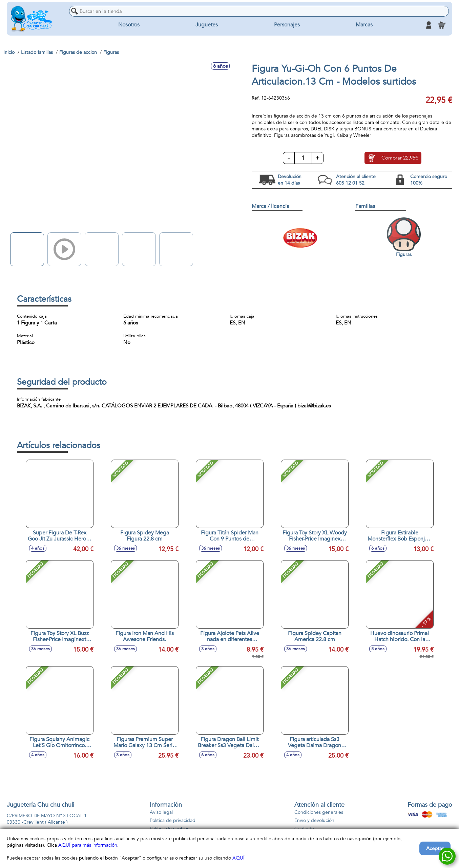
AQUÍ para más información (88, 845)
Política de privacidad (173, 820)
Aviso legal (161, 812)
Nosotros (129, 25)
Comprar (400, 158)
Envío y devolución (314, 820)
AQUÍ (238, 858)
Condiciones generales (319, 812)
